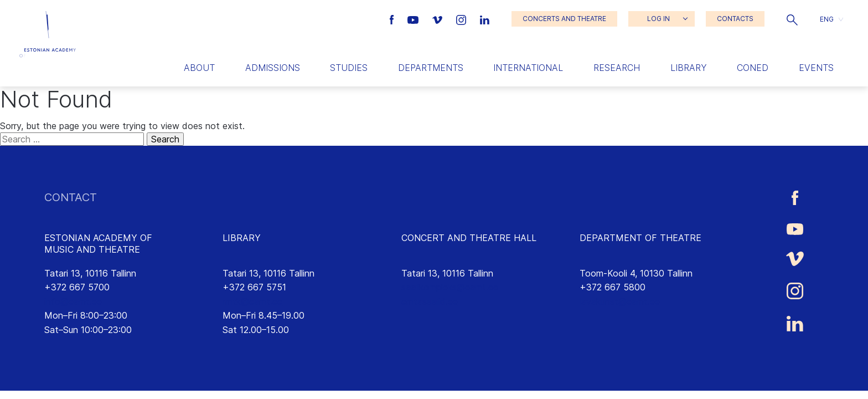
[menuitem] (831, 19)
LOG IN (658, 19)
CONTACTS (735, 19)
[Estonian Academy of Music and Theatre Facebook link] (393, 19)
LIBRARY (242, 238)
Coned (753, 68)
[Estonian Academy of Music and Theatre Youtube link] (414, 19)
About (199, 68)
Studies (349, 68)
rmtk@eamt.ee (252, 301)
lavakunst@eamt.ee (620, 301)
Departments (431, 68)
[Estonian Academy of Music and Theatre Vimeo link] (438, 19)
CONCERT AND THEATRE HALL (469, 238)
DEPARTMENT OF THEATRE (640, 238)
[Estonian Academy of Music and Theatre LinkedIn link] (485, 19)
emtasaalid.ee (430, 301)
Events (816, 68)
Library (689, 68)
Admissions (273, 68)
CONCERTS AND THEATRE (564, 19)
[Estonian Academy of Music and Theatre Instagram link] (463, 19)
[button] (792, 19)
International (528, 68)
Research (617, 68)
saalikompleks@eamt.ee (450, 287)
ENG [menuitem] (827, 19)
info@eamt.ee (73, 301)
